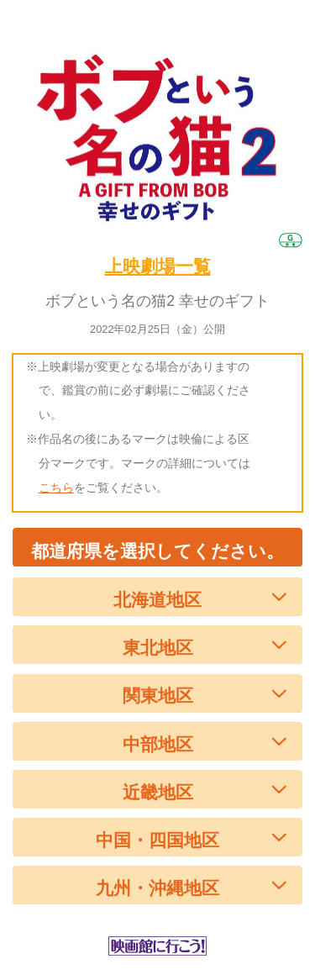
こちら (56, 487)
